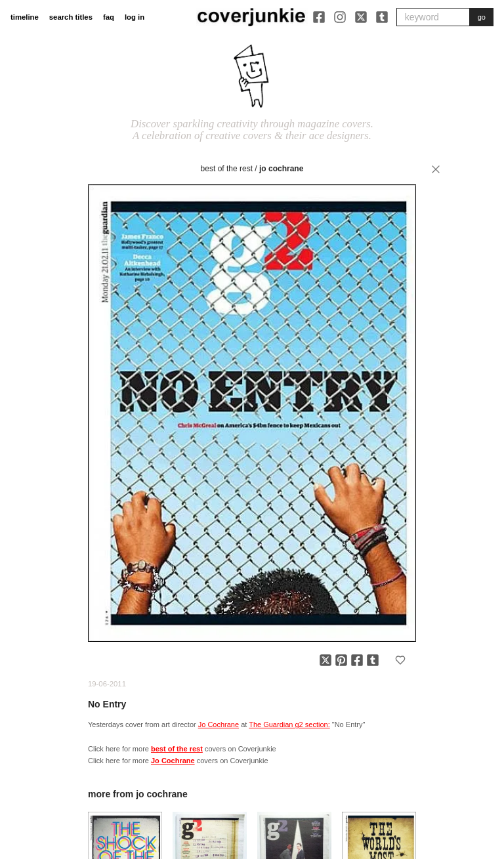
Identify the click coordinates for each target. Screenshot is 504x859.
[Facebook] (319, 17)
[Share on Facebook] (357, 660)
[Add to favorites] (400, 660)
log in (135, 17)
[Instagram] (340, 17)
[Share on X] (325, 660)
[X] (361, 17)
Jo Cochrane (281, 169)
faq (109, 17)
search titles (71, 17)
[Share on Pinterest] (341, 660)
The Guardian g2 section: (289, 724)
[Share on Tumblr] (373, 660)
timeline (25, 17)
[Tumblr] (382, 17)
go (482, 17)
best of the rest (227, 169)
